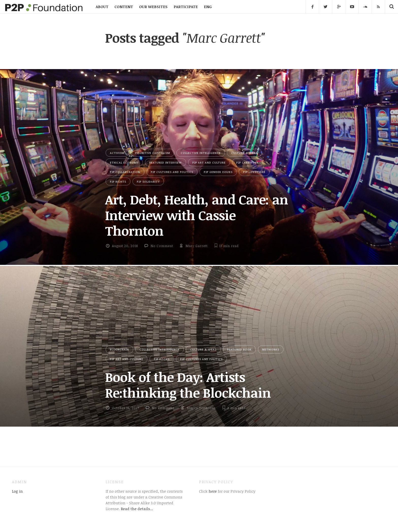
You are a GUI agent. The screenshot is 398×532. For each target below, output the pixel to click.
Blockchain (119, 349)
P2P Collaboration (125, 172)
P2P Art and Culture (209, 162)
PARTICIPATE (186, 7)
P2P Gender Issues (218, 172)
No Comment (162, 246)
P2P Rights (118, 181)
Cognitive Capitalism (153, 153)
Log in (17, 491)
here (212, 491)
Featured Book (239, 349)
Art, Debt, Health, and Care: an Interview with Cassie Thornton (197, 215)
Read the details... (137, 509)
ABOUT (102, 7)
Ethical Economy (124, 162)
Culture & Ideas (244, 153)
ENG (208, 7)
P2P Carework (247, 162)
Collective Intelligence (201, 153)
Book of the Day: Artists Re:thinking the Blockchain (188, 385)
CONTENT (124, 7)
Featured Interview (165, 162)
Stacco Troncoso (201, 408)
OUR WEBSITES (153, 7)
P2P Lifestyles (254, 172)
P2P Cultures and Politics (172, 172)
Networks (271, 349)
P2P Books (162, 359)
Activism (117, 153)
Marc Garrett (197, 246)
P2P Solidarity (148, 181)
